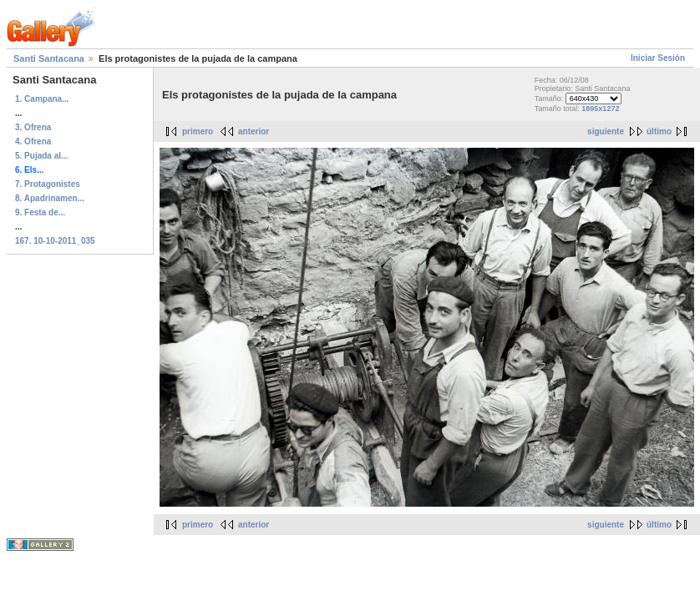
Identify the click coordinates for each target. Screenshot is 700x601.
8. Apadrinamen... (50, 198)
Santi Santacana (49, 58)
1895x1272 (600, 109)
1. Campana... (42, 99)
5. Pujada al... (41, 156)
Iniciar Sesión (658, 58)
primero (198, 131)
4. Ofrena (33, 141)
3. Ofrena (33, 127)
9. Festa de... (40, 212)
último (659, 131)
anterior (254, 131)
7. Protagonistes (48, 184)
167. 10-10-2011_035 (55, 241)
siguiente (606, 131)
